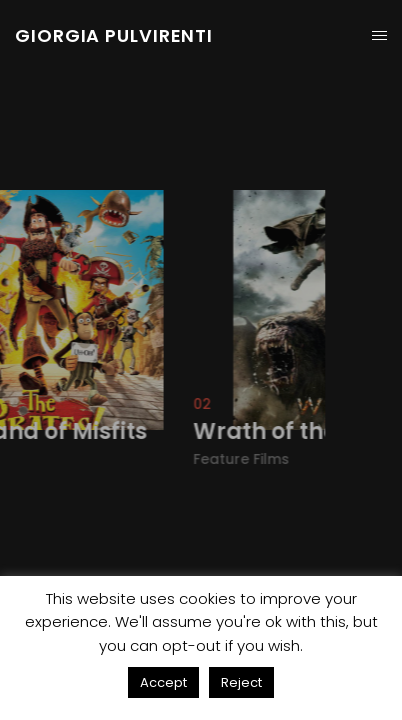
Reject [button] (241, 682)
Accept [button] (163, 682)
